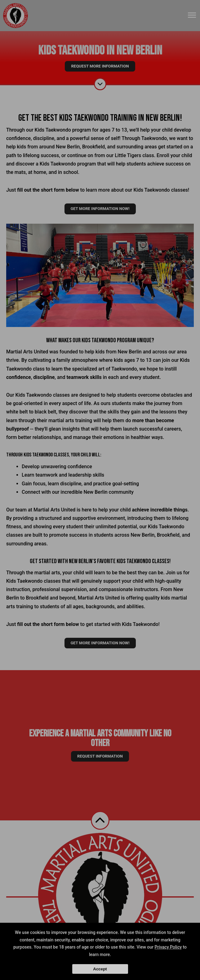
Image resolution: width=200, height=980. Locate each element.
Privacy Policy (168, 947)
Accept (100, 969)
